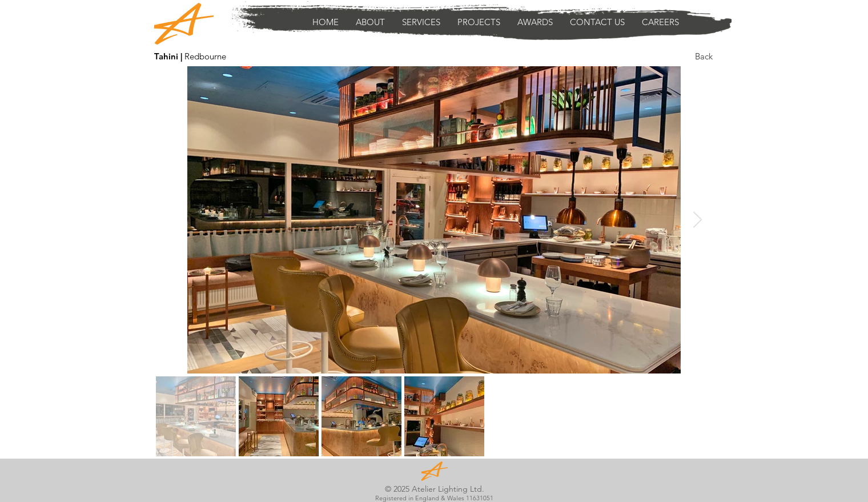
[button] (421, 22)
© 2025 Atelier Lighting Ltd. (435, 489)
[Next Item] (697, 220)
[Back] (704, 56)
